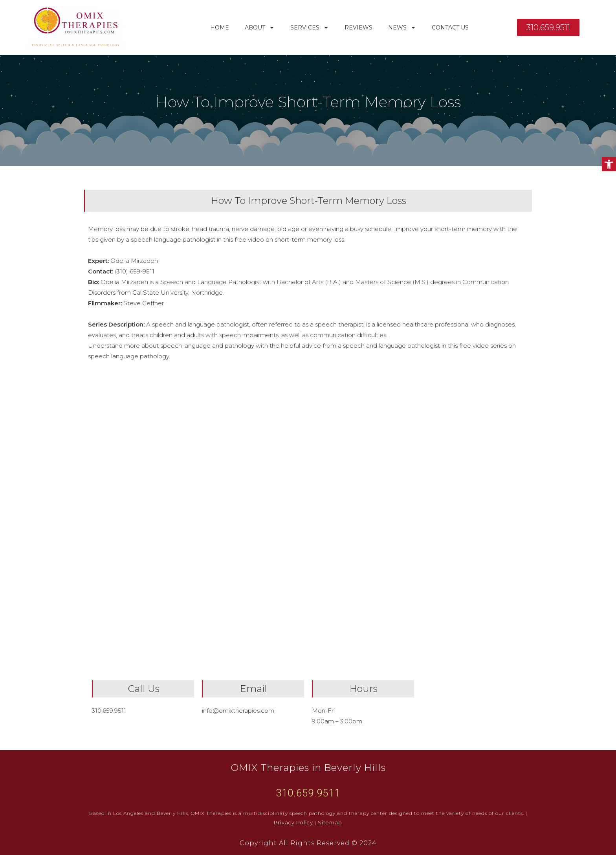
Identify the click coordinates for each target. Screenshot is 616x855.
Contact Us (450, 28)
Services (310, 28)
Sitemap (329, 823)
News (402, 28)
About (260, 28)
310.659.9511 (109, 711)
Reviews (358, 28)
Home (220, 28)
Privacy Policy (295, 823)
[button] (609, 164)
